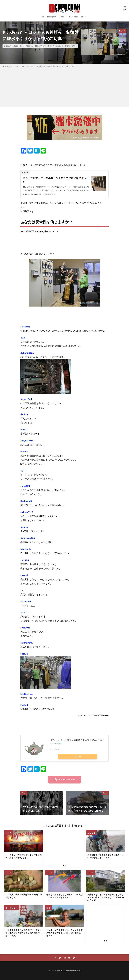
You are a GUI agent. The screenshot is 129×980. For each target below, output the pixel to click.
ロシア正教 (66, 46)
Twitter (63, 17)
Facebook (74, 17)
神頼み (73, 46)
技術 (44, 46)
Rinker (59, 744)
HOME (7, 66)
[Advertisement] (64, 87)
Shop (83, 17)
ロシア (39, 46)
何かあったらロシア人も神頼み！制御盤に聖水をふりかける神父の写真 (48, 66)
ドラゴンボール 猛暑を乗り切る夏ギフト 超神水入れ (77, 740)
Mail (42, 17)
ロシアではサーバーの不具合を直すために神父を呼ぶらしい (56, 180)
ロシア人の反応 (55, 46)
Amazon (78, 756)
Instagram (52, 17)
